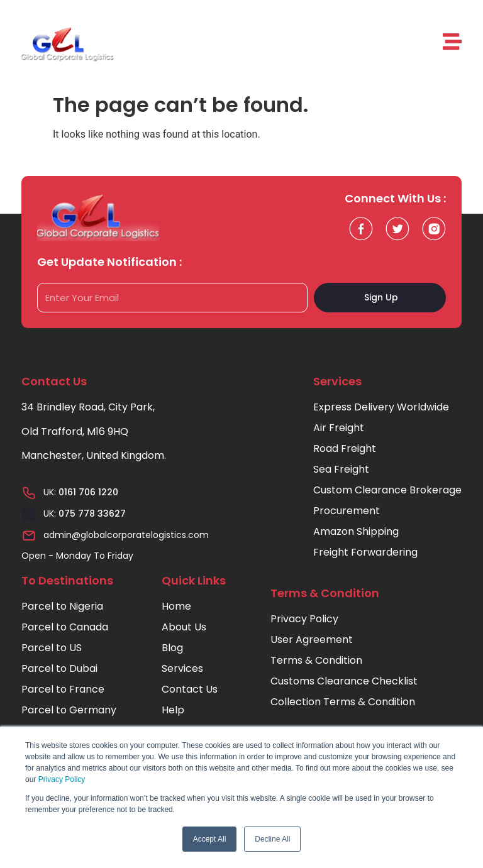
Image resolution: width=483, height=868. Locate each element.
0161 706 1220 (88, 492)
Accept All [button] (210, 839)
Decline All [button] (272, 839)
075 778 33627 (92, 514)
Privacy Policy (62, 779)
